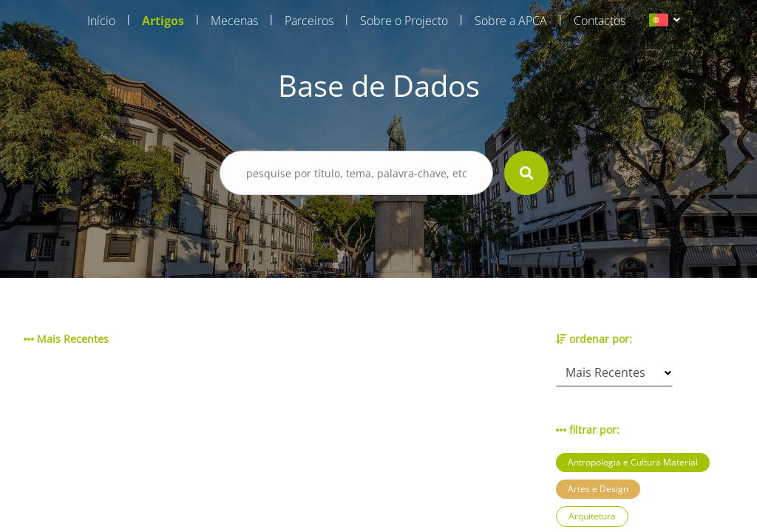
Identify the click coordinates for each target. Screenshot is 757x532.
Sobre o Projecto (404, 21)
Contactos (600, 21)
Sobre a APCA (511, 21)
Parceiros (309, 21)
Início (101, 21)
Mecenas (234, 21)
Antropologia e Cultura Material (633, 462)
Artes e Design (598, 489)
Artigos (163, 21)
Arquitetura (592, 516)
